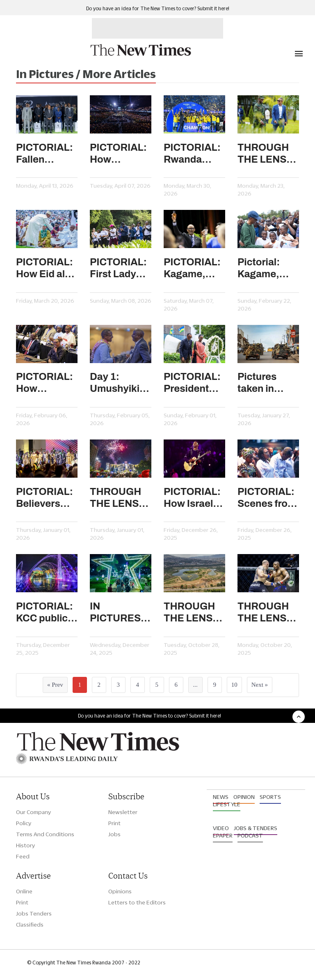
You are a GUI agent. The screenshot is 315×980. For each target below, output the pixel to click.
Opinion (244, 797)
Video (221, 828)
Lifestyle (227, 804)
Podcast (250, 835)
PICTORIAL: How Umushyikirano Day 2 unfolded (47, 383)
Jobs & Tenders (256, 828)
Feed (23, 856)
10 (234, 685)
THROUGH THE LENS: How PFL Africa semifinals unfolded (264, 613)
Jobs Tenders (34, 913)
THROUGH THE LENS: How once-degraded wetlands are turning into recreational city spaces (194, 613)
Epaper (223, 835)
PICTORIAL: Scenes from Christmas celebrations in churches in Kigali (267, 498)
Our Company (33, 812)
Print (114, 823)
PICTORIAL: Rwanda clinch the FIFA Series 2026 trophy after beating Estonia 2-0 (193, 154)
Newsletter (123, 812)
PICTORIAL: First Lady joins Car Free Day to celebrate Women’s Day (118, 268)
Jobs (114, 834)
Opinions (120, 891)
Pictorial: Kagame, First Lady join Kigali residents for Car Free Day (267, 268)
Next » (260, 685)
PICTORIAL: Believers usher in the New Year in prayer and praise (45, 498)
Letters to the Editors (137, 902)
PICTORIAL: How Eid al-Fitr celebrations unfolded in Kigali (45, 268)
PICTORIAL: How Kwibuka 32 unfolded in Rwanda (118, 154)
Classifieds (30, 925)
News (221, 797)
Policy (24, 823)
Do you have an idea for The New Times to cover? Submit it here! (158, 8)
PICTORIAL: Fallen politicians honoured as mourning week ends (45, 154)
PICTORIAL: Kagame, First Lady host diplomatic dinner (192, 268)
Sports (270, 797)
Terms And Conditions (45, 834)
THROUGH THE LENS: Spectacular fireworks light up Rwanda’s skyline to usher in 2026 (118, 498)
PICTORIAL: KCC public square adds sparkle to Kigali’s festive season (45, 613)
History (25, 845)
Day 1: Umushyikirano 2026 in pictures (121, 383)
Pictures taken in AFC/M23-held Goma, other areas (264, 383)
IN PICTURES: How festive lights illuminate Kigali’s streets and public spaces (117, 613)
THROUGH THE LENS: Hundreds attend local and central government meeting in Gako (266, 154)
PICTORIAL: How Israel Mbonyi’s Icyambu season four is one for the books (194, 498)
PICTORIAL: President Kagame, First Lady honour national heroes (192, 383)
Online (24, 891)
